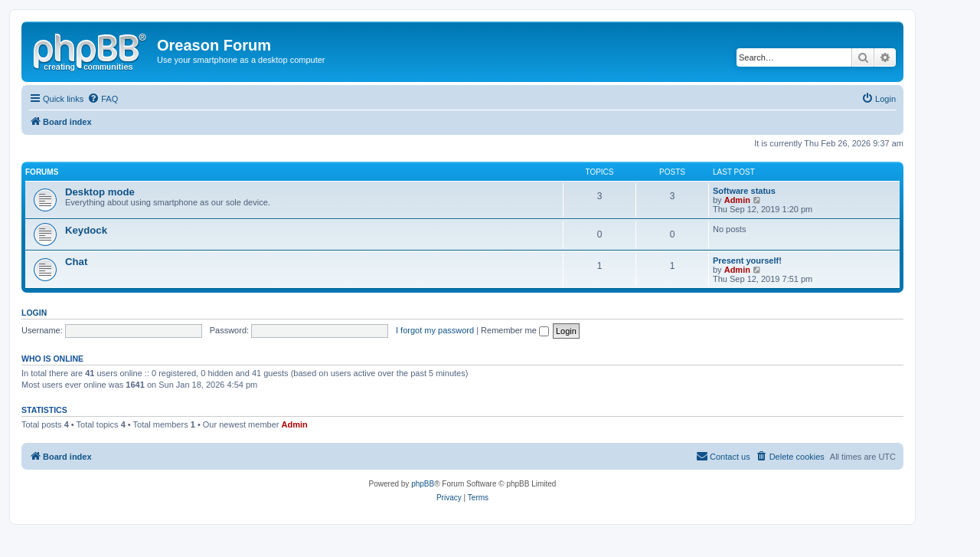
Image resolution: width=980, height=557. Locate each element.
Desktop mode (100, 192)
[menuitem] (103, 99)
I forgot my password (435, 330)
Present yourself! (747, 260)
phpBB (423, 484)
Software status (744, 191)
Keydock (86, 230)
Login (34, 313)
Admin (737, 200)
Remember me (515, 330)
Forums (42, 172)
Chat (76, 262)
